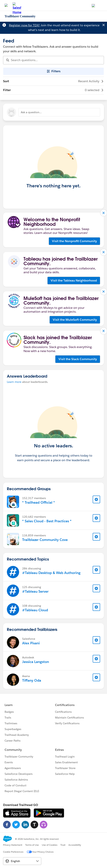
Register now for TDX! (24, 25)
